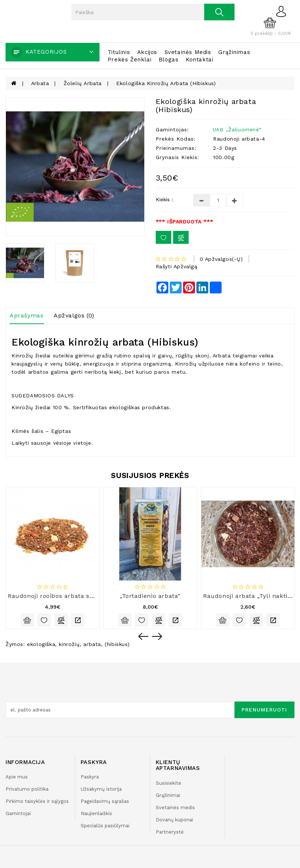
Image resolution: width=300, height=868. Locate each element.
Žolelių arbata (83, 83)
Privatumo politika (27, 789)
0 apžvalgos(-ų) (221, 259)
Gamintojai (18, 813)
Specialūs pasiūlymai (105, 826)
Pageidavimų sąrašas (105, 801)
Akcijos (147, 52)
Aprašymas (26, 315)
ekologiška (41, 644)
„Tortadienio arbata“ (150, 596)
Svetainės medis (188, 52)
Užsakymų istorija (101, 789)
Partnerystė (170, 832)
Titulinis (119, 52)
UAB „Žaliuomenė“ (237, 129)
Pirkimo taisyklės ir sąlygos (37, 801)
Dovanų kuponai (174, 820)
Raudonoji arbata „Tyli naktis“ (248, 596)
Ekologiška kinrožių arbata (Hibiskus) (166, 83)
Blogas (169, 60)
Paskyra (90, 777)
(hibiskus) (117, 644)
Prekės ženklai (129, 60)
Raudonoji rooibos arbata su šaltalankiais (71, 596)
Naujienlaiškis (96, 813)
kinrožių (69, 644)
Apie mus (17, 777)
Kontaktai (199, 60)
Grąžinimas (234, 52)
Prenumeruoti (264, 710)
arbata (92, 644)
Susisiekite (168, 783)
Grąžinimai (168, 795)
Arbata (40, 83)
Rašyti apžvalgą (177, 266)
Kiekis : (164, 199)
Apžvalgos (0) (74, 315)
